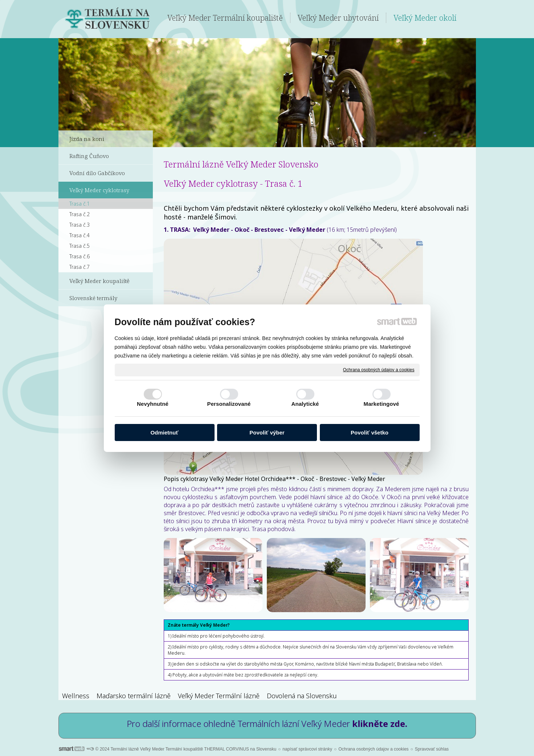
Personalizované (229, 404)
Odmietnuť (164, 432)
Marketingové (382, 404)
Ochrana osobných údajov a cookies (379, 369)
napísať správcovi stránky (307, 749)
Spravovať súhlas (432, 749)
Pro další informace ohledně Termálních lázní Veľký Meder (267, 723)
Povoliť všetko (370, 432)
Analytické (305, 404)
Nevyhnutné (153, 404)
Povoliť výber (267, 432)
